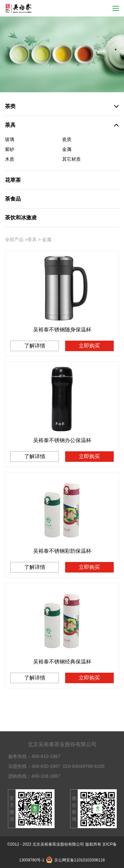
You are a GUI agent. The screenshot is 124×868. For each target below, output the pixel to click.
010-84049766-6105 (84, 766)
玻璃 (10, 139)
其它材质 (71, 159)
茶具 (32, 239)
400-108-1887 (46, 776)
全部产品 (14, 239)
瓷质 (67, 139)
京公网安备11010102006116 (75, 860)
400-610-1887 (46, 756)
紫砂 (10, 149)
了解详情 (35, 346)
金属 (67, 149)
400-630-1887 (46, 766)
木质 (10, 159)
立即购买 (89, 346)
